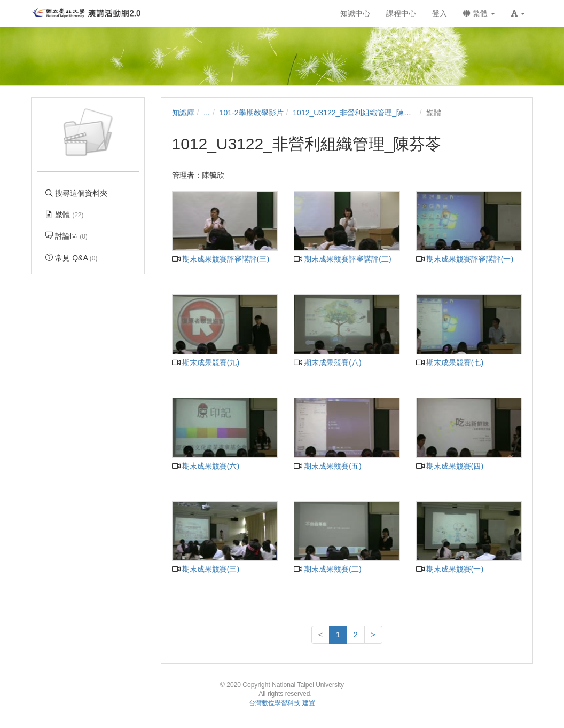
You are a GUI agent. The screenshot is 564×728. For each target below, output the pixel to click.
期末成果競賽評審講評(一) (465, 259)
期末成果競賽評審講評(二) (343, 259)
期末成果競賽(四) (450, 466)
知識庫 (183, 113)
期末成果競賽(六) (206, 466)
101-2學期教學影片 (252, 113)
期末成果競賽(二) (328, 569)
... (207, 113)
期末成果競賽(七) (450, 362)
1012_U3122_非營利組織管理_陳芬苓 (356, 113)
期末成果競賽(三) (206, 569)
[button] (518, 13)
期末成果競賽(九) (206, 362)
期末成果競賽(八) (328, 362)
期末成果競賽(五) (328, 466)
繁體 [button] (479, 13)
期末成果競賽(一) (450, 569)
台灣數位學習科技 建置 (282, 703)
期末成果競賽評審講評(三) (221, 259)
